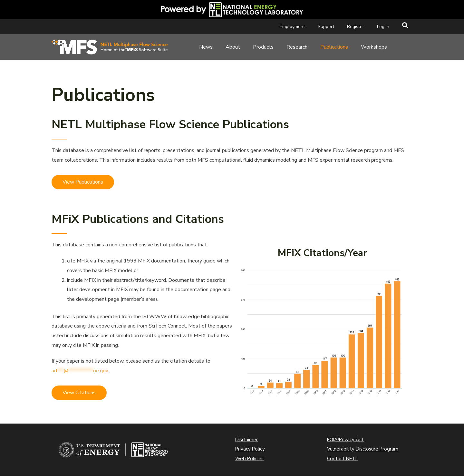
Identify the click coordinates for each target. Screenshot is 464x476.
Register (356, 27)
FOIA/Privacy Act (347, 440)
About (233, 47)
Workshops (374, 47)
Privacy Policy (251, 449)
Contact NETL (343, 459)
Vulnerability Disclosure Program (364, 449)
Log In (383, 27)
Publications (334, 47)
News (206, 47)
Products (263, 47)
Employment (292, 27)
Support (326, 27)
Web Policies (250, 459)
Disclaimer (247, 440)
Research (297, 47)
